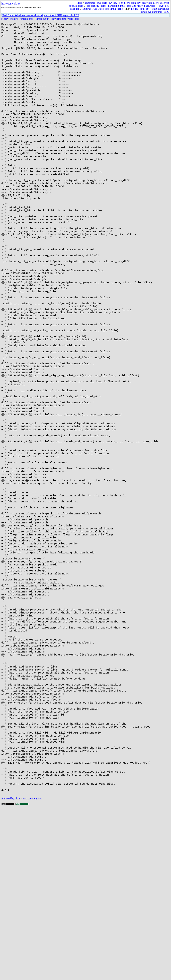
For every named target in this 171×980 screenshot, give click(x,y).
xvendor (75, 9)
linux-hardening (160, 9)
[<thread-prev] (26, 19)
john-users (124, 3)
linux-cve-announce (152, 12)
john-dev (136, 3)
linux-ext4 (145, 9)
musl (123, 6)
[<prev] (5, 19)
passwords (150, 6)
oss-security (93, 6)
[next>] (14, 19)
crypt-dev (164, 6)
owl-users (102, 3)
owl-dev (113, 3)
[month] (62, 19)
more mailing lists (32, 970)
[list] (76, 19)
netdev (135, 9)
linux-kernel (117, 9)
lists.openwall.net (11, 4)
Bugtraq (87, 9)
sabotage (131, 6)
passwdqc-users (150, 3)
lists (80, 3)
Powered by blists (11, 970)
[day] (54, 19)
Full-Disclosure (101, 9)
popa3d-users (76, 6)
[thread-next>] (43, 19)
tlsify (140, 6)
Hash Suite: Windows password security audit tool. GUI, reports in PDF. (41, 15)
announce (90, 3)
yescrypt (164, 3)
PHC (166, 12)
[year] (70, 19)
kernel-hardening (110, 6)
